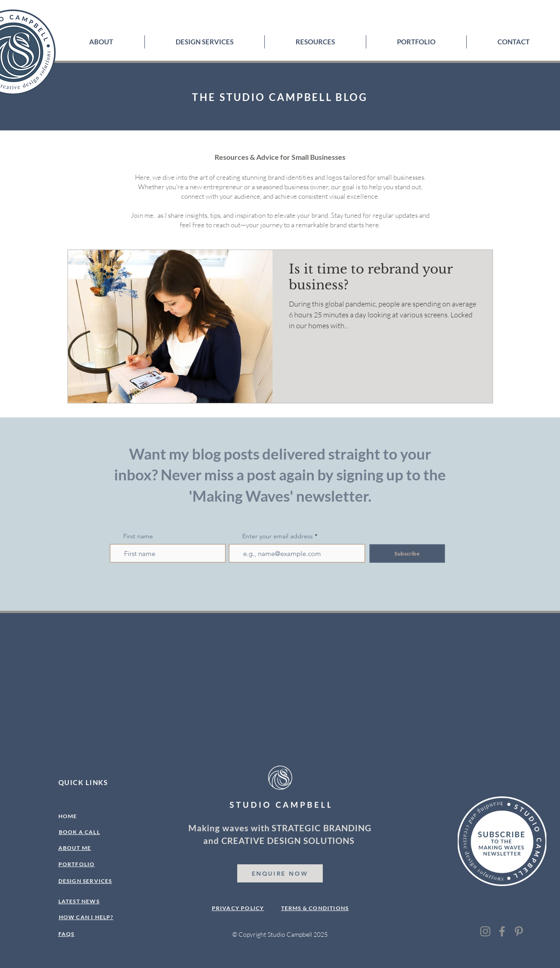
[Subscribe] (407, 553)
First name (138, 536)
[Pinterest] (519, 931)
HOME (68, 816)
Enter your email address (278, 536)
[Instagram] (485, 931)
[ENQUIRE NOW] (280, 873)
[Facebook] (502, 931)
